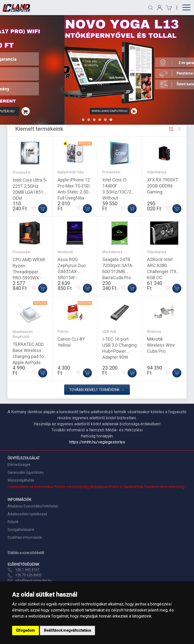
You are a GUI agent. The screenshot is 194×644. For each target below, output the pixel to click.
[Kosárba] (43, 209)
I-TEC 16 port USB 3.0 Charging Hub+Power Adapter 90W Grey (119, 351)
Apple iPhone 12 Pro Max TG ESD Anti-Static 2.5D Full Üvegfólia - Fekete (74, 192)
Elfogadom (26, 630)
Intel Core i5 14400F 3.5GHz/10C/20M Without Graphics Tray (120, 192)
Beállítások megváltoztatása (67, 630)
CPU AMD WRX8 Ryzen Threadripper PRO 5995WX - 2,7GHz (29, 272)
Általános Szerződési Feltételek (33, 506)
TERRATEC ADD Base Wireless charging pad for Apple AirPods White (29, 356)
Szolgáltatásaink (21, 530)
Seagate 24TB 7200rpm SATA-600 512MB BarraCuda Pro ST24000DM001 (118, 271)
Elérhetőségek (19, 465)
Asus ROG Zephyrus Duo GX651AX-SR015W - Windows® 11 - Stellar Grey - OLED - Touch (73, 278)
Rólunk (13, 522)
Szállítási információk (25, 537)
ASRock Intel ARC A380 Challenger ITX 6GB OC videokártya (162, 271)
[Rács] (171, 129)
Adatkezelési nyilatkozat (27, 514)
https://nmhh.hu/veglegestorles (97, 442)
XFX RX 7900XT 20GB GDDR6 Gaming (163, 186)
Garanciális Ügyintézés (26, 472)
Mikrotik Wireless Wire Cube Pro (161, 345)
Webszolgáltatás (21, 480)
